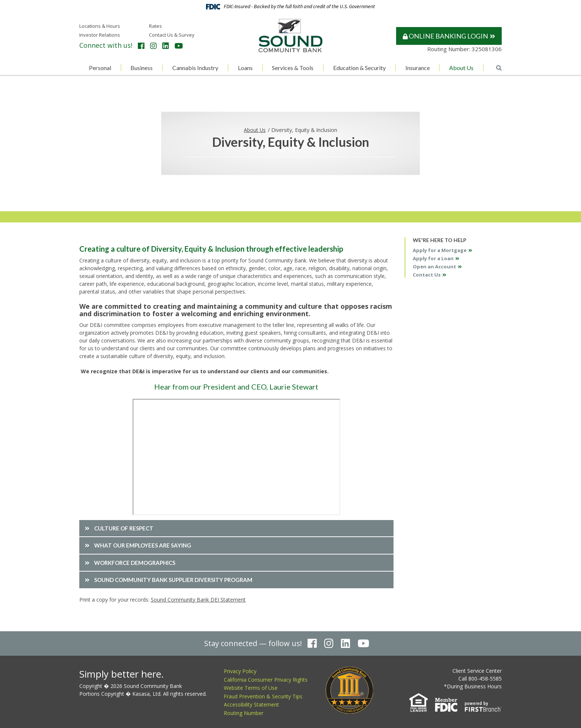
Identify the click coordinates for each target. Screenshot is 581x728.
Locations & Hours (100, 26)
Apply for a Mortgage (440, 250)
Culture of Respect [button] (124, 528)
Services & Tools (293, 68)
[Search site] (499, 68)
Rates (155, 26)
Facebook (141, 46)
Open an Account (434, 267)
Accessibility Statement (251, 704)
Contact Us (427, 275)
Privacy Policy (240, 671)
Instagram (153, 46)
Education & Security (359, 68)
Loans (245, 68)
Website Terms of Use (251, 688)
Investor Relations (100, 35)
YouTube (179, 46)
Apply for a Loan (433, 258)
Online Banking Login (445, 36)
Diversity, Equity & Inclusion (304, 130)
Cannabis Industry (195, 68)
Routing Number (244, 713)
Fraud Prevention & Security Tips (263, 696)
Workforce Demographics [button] (135, 563)
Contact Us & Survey (172, 35)
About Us (461, 68)
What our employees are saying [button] (143, 545)
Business (142, 68)
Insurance (418, 68)
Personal (100, 68)
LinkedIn (166, 46)
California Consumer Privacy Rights (266, 679)
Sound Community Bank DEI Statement (198, 600)
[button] (236, 580)
